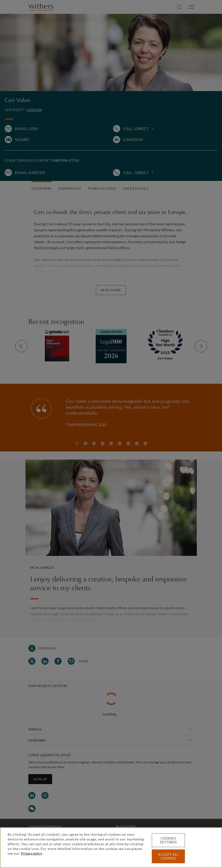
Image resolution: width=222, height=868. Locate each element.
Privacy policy (31, 853)
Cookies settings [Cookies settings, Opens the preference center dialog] (168, 840)
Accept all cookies (168, 856)
